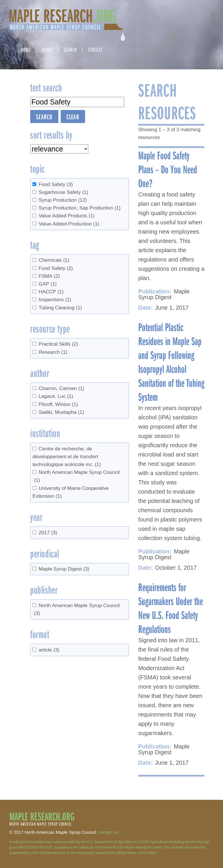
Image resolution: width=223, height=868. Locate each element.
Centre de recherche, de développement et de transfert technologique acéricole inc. (67, 457)
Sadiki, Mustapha (61, 412)
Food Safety (56, 184)
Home (26, 49)
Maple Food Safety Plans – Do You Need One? (168, 169)
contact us (108, 832)
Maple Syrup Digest (64, 569)
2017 (48, 533)
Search (71, 49)
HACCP (51, 292)
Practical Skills (58, 344)
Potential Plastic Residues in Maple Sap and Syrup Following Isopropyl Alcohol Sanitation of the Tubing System (171, 362)
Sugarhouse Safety (63, 192)
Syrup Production (63, 200)
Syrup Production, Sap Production (80, 208)
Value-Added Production (69, 224)
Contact (95, 49)
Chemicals (54, 260)
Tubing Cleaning (60, 308)
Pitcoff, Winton (58, 404)
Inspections (55, 300)
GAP (48, 284)
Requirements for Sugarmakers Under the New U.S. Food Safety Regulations (171, 608)
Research (53, 352)
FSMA (49, 276)
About (48, 49)
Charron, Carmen (61, 388)
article (49, 650)
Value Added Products (67, 216)
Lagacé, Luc (56, 396)
